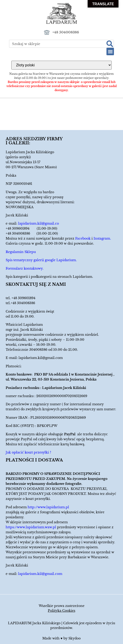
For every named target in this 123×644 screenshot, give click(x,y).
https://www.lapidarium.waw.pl (31, 527)
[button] (110, 51)
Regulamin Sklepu (21, 252)
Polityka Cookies (61, 611)
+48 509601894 (23, 298)
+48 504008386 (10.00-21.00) (32, 233)
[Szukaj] (110, 44)
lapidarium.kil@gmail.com (41, 358)
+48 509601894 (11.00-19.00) (31, 228)
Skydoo (75, 638)
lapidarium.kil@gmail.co (39, 223)
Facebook (83, 238)
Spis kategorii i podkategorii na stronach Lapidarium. (49, 277)
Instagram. (102, 238)
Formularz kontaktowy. (25, 268)
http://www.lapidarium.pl (48, 507)
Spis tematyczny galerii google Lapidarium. (41, 260)
